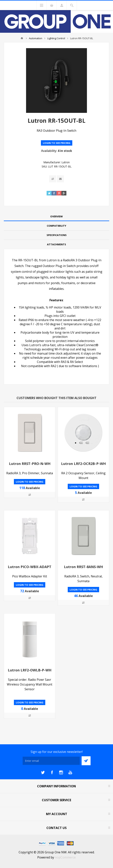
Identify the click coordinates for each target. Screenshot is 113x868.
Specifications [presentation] (57, 235)
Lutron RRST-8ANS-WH (83, 567)
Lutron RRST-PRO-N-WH (30, 464)
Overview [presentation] (56, 216)
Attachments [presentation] (56, 244)
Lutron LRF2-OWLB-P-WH (30, 670)
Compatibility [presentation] (56, 226)
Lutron (66, 162)
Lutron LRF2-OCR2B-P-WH (83, 464)
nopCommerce (65, 857)
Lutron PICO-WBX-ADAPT (30, 567)
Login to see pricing (57, 143)
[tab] (56, 216)
